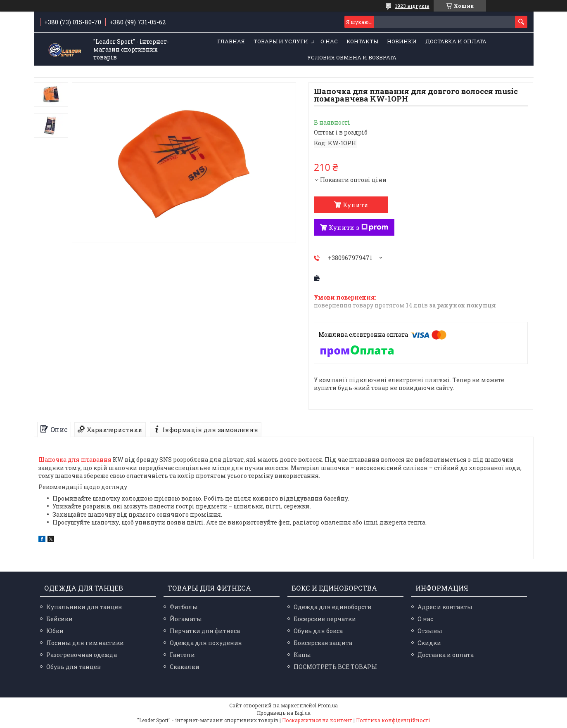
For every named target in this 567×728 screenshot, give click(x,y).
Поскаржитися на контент (317, 720)
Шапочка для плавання (75, 460)
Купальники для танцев (84, 607)
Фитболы (184, 607)
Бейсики (59, 619)
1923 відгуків (412, 6)
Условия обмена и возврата (352, 57)
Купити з (358, 227)
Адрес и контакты (445, 607)
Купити (356, 205)
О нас (329, 41)
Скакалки (185, 667)
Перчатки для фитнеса (205, 631)
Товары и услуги (281, 41)
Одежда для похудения (206, 643)
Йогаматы (186, 619)
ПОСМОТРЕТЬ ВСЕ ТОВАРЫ (335, 667)
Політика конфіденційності (393, 720)
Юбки (55, 631)
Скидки (429, 643)
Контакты (362, 41)
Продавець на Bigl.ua (284, 713)
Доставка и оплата (456, 41)
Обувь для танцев (74, 667)
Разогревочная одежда (82, 655)
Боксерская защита (323, 643)
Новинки (402, 41)
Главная (231, 41)
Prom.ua (328, 705)
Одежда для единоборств (332, 607)
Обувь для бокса (318, 631)
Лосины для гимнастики (85, 643)
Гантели (182, 655)
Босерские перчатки (325, 619)
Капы (302, 655)
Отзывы (430, 631)
